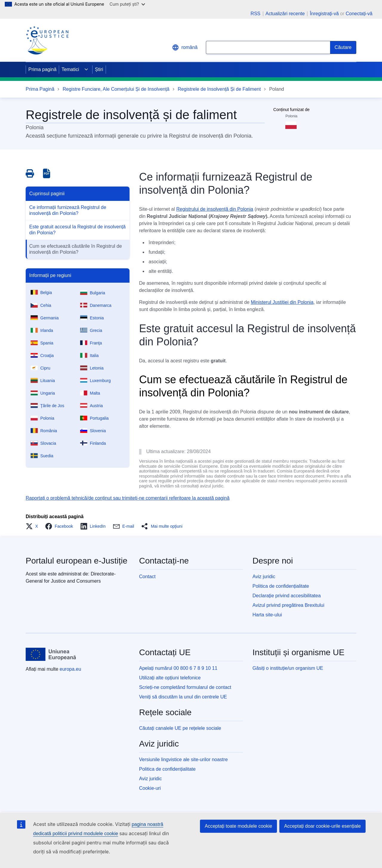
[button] (34, 526)
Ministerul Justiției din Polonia (282, 302)
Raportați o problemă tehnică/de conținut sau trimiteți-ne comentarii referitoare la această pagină (128, 498)
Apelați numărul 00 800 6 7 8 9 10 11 (178, 668)
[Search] (343, 47)
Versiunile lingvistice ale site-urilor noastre (183, 759)
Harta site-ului (267, 615)
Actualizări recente (285, 14)
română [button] (185, 47)
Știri (99, 69)
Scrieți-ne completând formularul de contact (185, 687)
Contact (147, 577)
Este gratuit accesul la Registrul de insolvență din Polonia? (77, 230)
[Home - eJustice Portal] (47, 40)
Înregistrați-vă (324, 14)
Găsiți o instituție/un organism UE (288, 668)
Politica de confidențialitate (281, 586)
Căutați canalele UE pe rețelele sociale (180, 728)
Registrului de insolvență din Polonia (215, 209)
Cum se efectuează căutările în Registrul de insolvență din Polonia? (76, 249)
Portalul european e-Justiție (77, 561)
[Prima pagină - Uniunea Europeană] (51, 654)
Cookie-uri (150, 788)
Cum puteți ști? (127, 4)
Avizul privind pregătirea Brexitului (288, 605)
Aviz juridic (264, 577)
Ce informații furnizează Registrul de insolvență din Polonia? (68, 210)
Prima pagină (42, 69)
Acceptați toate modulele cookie (238, 826)
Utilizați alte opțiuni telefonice (170, 678)
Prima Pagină (40, 89)
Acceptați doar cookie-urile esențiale (322, 826)
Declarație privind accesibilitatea (287, 596)
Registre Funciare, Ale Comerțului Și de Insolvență (116, 89)
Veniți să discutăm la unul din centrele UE (183, 697)
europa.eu (70, 669)
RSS (256, 14)
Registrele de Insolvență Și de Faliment (219, 89)
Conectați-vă (359, 14)
